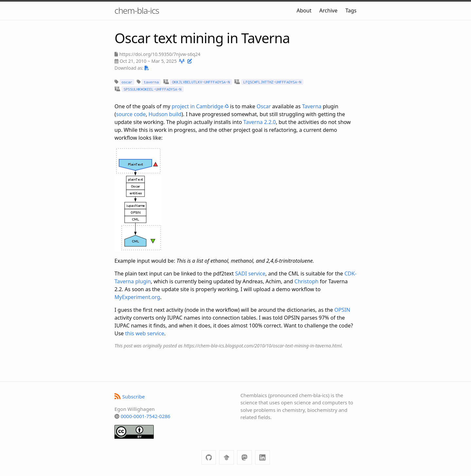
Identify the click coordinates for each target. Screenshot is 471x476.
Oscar (264, 106)
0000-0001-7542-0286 (146, 416)
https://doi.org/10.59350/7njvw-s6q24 (160, 54)
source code (131, 114)
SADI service (250, 273)
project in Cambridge (200, 106)
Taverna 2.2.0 (260, 122)
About (304, 10)
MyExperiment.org (137, 297)
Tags (351, 10)
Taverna (312, 106)
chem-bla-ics (137, 10)
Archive (328, 10)
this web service (145, 333)
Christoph (306, 281)
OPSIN (342, 310)
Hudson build (165, 114)
